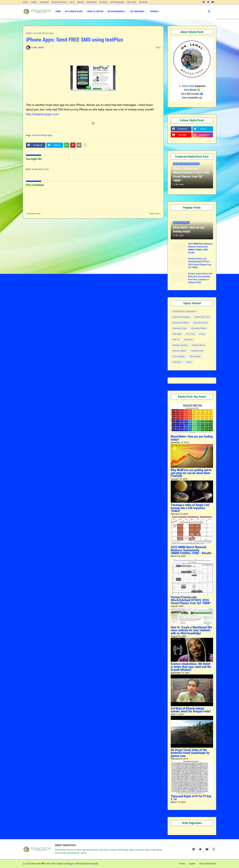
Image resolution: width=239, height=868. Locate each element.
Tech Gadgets (179, 356)
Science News (198, 345)
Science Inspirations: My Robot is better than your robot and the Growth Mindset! (191, 667)
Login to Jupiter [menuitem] (95, 11)
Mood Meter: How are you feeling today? (189, 229)
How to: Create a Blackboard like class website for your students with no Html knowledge (191, 630)
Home (25, 2)
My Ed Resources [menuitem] (116, 11)
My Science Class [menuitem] (74, 11)
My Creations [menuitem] (137, 11)
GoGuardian (92, 2)
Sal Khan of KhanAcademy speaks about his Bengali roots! (191, 710)
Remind (81, 2)
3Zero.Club (188, 86)
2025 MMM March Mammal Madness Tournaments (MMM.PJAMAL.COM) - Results (200, 248)
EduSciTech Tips (202, 317)
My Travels (132, 2)
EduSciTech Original (181, 317)
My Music (104, 2)
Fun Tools (190, 334)
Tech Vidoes (195, 356)
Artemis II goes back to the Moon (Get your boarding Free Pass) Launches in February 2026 (200, 278)
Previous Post (34, 214)
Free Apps (177, 334)
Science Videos (179, 351)
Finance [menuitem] (154, 11)
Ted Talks (177, 362)
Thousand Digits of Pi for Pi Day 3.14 (191, 798)
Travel (189, 362)
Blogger (70, 864)
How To (176, 340)
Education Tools (180, 328)
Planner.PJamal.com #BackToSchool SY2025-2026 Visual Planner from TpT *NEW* (191, 175)
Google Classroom (59, 2)
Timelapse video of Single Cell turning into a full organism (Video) (190, 508)
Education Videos (199, 328)
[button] (209, 11)
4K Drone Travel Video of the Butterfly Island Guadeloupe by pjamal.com (190, 753)
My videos (188, 340)
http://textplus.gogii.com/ (43, 114)
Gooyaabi (94, 864)
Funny (202, 334)
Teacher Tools (197, 351)
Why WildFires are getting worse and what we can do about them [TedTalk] (191, 473)
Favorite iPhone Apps (44, 33)
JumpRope (44, 2)
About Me (143, 2)
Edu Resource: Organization (185, 311)
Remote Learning (180, 345)
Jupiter (34, 2)
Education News (201, 323)
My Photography (117, 2)
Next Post (154, 214)
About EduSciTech (208, 864)
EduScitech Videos (181, 323)
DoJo (72, 2)
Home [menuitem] (58, 11)
